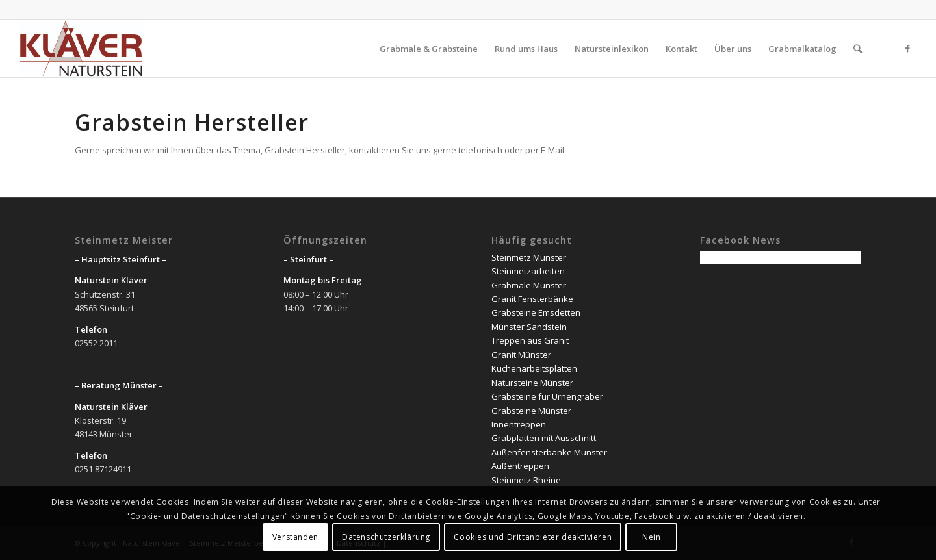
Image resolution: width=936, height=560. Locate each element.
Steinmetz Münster (529, 257)
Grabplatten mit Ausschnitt (544, 438)
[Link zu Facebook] (907, 48)
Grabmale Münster (529, 285)
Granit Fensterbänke (532, 299)
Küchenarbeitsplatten (534, 368)
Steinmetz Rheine (526, 480)
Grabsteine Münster (531, 411)
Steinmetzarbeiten (528, 271)
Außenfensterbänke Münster (549, 452)
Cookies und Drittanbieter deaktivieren (533, 537)
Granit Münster (521, 355)
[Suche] (858, 49)
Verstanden (295, 537)
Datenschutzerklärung (386, 537)
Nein (651, 537)
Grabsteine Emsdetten (536, 312)
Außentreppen (520, 466)
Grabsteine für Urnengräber (547, 396)
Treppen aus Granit (530, 340)
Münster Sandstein (529, 327)
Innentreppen (519, 424)
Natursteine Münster (532, 383)
